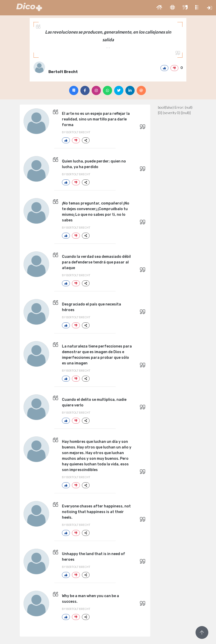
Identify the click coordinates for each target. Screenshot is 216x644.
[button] (159, 8)
